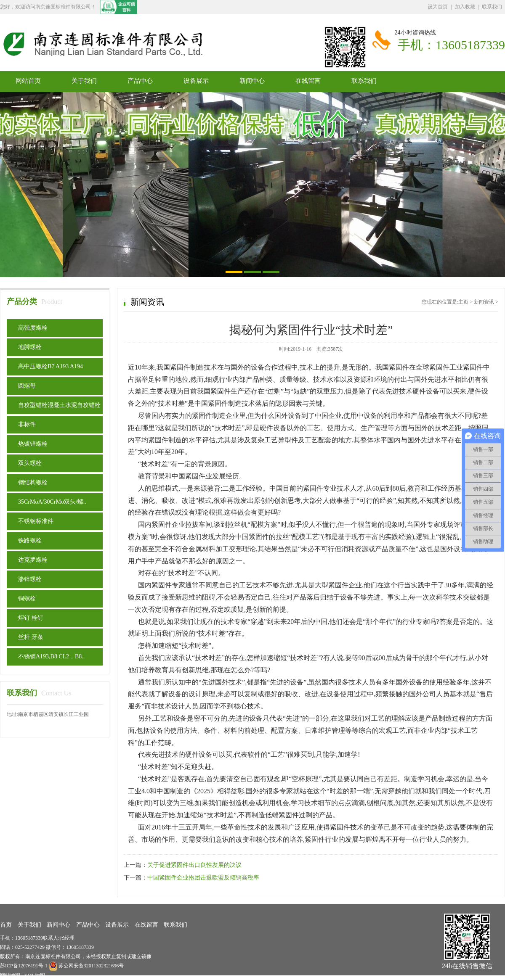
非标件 (27, 424)
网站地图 (10, 975)
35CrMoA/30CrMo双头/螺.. (52, 502)
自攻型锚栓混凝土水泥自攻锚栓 (59, 405)
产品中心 (140, 81)
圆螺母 (27, 386)
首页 (6, 925)
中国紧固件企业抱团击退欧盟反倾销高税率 (203, 878)
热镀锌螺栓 (33, 444)
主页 (463, 302)
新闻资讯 (484, 302)
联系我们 (492, 7)
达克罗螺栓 (33, 560)
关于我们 (84, 81)
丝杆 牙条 (31, 637)
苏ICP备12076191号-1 (24, 966)
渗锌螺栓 (30, 579)
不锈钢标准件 (36, 521)
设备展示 (196, 81)
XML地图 (34, 975)
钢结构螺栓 (33, 482)
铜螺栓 (27, 598)
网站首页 (28, 81)
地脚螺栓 (30, 347)
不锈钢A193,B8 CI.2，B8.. (51, 656)
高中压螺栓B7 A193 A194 (50, 366)
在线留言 (308, 81)
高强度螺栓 (33, 328)
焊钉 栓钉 (31, 618)
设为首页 (438, 7)
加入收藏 (465, 7)
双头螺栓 (30, 463)
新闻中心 (252, 81)
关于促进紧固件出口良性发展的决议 (194, 865)
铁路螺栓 (30, 540)
